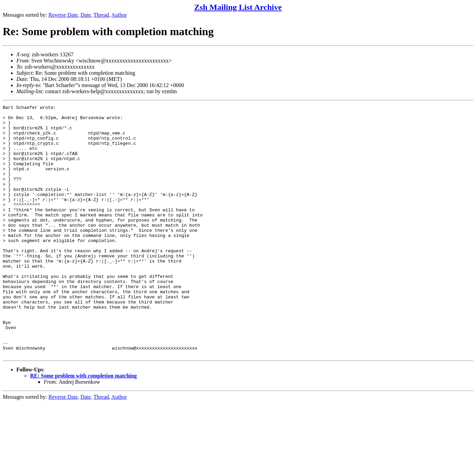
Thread (101, 15)
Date (86, 15)
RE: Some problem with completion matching (83, 426)
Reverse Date (63, 15)
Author (119, 15)
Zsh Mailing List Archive (238, 7)
